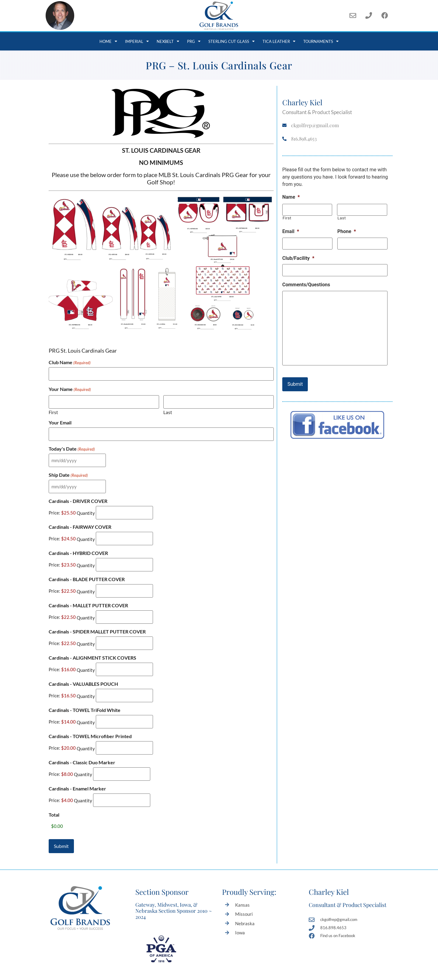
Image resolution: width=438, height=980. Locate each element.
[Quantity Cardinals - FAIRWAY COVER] (124, 532)
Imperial (137, 41)
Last (168, 410)
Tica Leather (279, 41)
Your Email (60, 420)
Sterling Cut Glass (231, 41)
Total (54, 797)
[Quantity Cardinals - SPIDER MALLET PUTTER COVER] (124, 632)
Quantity (86, 507)
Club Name (70, 362)
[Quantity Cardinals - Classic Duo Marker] (122, 758)
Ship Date (68, 471)
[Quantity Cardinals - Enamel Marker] (122, 783)
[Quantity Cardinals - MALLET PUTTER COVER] (124, 607)
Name (291, 197)
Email (291, 230)
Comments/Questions (306, 281)
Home (108, 41)
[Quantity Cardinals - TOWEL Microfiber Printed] (124, 732)
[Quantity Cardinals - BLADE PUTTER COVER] (124, 582)
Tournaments (321, 41)
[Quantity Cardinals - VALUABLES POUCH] (124, 682)
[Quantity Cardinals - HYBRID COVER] (124, 557)
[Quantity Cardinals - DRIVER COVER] (124, 507)
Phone (347, 230)
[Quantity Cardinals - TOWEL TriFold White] (124, 708)
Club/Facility (298, 256)
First (53, 410)
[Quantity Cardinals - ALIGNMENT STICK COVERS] (124, 657)
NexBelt (168, 41)
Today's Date (72, 445)
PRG (194, 41)
